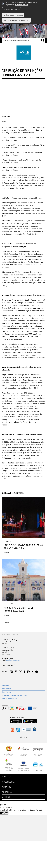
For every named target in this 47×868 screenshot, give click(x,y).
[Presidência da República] (9, 751)
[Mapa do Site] (23, 689)
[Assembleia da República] (38, 752)
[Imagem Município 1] (23, 28)
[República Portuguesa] (23, 751)
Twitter (20, 672)
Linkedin (11, 672)
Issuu (28, 672)
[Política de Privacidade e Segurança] (23, 695)
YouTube (32, 672)
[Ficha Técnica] (23, 692)
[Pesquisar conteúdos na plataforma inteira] (43, 40)
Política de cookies (21, 5)
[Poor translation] (6, 813)
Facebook (24, 672)
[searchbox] (23, 40)
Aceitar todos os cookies (13, 15)
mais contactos (8, 666)
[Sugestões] (23, 686)
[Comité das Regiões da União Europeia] (23, 766)
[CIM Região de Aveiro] (38, 767)
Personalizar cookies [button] (12, 10)
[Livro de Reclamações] (23, 699)
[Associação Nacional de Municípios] (9, 765)
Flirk (37, 672)
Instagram (16, 672)
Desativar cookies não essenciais (16, 20)
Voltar (7, 623)
